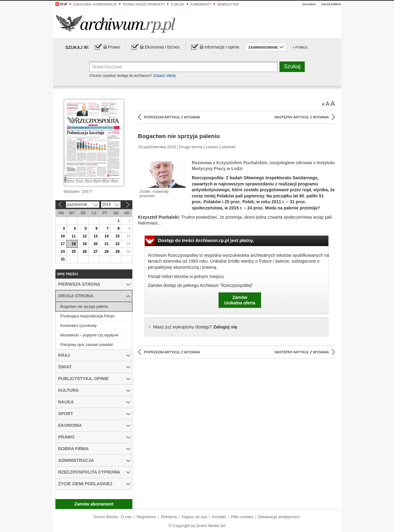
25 (74, 252)
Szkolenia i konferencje (95, 4)
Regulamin (146, 517)
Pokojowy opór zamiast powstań (87, 345)
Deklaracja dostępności (279, 517)
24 (63, 252)
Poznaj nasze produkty (144, 4)
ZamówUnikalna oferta (240, 300)
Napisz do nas (195, 517)
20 (96, 244)
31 (63, 259)
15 (117, 236)
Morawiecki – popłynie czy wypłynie (89, 335)
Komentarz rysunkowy (78, 326)
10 (63, 236)
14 (106, 236)
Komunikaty (201, 4)
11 (74, 236)
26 (84, 252)
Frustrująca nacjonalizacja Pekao (87, 316)
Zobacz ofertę (164, 76)
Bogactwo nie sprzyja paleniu (84, 307)
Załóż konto (331, 4)
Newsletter (228, 4)
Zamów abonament (94, 504)
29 (117, 252)
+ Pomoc (300, 47)
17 (63, 244)
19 (84, 244)
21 (106, 244)
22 (117, 244)
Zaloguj (309, 4)
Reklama (169, 517)
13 (96, 236)
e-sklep (177, 4)
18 (74, 244)
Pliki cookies (242, 517)
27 (96, 252)
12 (84, 236)
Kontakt (219, 517)
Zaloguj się (195, 327)
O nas (126, 517)
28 (106, 252)
